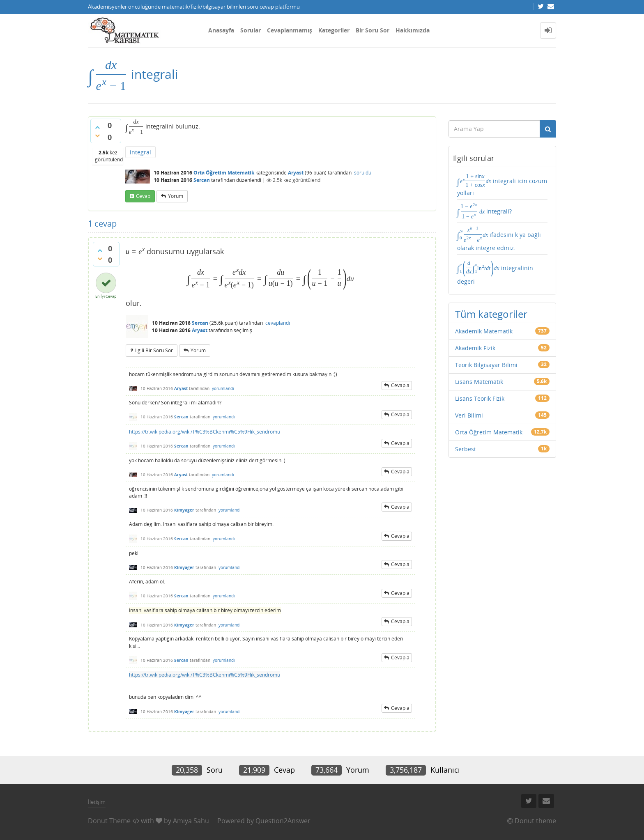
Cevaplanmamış (290, 30)
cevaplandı (278, 323)
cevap (143, 196)
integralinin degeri (495, 272)
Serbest (466, 449)
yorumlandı (223, 388)
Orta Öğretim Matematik (224, 173)
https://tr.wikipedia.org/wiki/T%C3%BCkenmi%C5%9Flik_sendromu (205, 432)
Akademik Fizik (475, 348)
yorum (176, 196)
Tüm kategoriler (491, 314)
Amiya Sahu (191, 821)
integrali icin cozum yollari (502, 185)
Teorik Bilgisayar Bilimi (486, 365)
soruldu (363, 173)
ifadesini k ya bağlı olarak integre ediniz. (499, 239)
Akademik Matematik (484, 331)
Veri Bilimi (469, 415)
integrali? (485, 211)
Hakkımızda (413, 30)
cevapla (400, 385)
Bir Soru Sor (373, 30)
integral (140, 152)
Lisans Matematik (479, 382)
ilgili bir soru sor (154, 350)
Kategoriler (334, 30)
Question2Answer (283, 821)
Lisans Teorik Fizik (480, 398)
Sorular (251, 30)
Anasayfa (221, 30)
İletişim (97, 802)
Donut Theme (109, 821)
